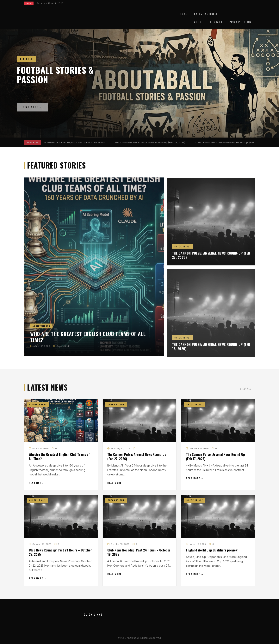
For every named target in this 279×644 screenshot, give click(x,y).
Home (183, 14)
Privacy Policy (240, 22)
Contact (216, 22)
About (199, 22)
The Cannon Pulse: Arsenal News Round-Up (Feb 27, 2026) (151, 142)
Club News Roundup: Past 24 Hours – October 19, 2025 (139, 553)
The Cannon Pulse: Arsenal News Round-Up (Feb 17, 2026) (231, 142)
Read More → (38, 483)
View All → (248, 391)
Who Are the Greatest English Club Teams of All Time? (74, 142)
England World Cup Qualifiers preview (212, 550)
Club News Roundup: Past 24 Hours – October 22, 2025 (60, 553)
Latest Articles (206, 14)
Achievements (41, 328)
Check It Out (183, 249)
